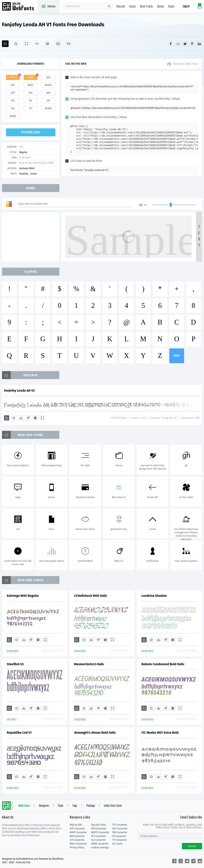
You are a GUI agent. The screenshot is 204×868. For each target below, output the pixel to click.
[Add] (5, 44)
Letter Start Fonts (113, 806)
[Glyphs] (37, 44)
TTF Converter (120, 825)
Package (91, 806)
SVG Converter (99, 829)
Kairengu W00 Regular (23, 596)
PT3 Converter (99, 836)
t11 (30, 108)
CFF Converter (77, 840)
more (177, 356)
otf (13, 93)
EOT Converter (120, 829)
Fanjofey (24, 174)
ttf (13, 77)
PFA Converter (120, 832)
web (31, 77)
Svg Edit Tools (99, 825)
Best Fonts (146, 7)
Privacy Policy (77, 848)
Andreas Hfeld (27, 168)
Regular (23, 152)
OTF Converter (77, 829)
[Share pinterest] (192, 44)
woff (30, 85)
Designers (44, 806)
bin (48, 93)
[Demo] (26, 44)
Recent (121, 7)
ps (31, 101)
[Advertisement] (32, 237)
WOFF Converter (78, 832)
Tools (171, 7)
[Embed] (35, 418)
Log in (186, 6)
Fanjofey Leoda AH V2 (19, 391)
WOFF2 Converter (100, 832)
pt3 (13, 101)
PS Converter (119, 836)
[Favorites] (16, 44)
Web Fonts (24, 806)
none (13, 116)
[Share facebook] (171, 44)
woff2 (48, 85)
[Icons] (58, 44)
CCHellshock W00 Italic (91, 596)
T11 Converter (120, 840)
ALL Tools (117, 844)
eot (13, 85)
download (31, 132)
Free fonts (20, 7)
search (109, 6)
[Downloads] (21, 418)
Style (61, 806)
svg (48, 77)
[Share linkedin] (199, 44)
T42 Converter (98, 840)
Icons (132, 7)
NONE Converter (100, 844)
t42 (13, 108)
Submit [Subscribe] (192, 846)
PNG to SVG (76, 825)
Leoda (34, 174)
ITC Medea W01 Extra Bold (160, 733)
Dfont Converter (78, 844)
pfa (31, 93)
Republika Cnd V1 (19, 733)
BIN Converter (77, 836)
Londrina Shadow (154, 596)
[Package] (48, 44)
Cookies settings (100, 848)
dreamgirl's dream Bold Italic (95, 733)
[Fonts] (69, 44)
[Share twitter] (185, 44)
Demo (160, 7)
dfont (48, 108)
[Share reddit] (178, 44)
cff (48, 101)
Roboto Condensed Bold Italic (163, 664)
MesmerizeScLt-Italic (89, 664)
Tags (75, 806)
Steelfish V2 (15, 664)
